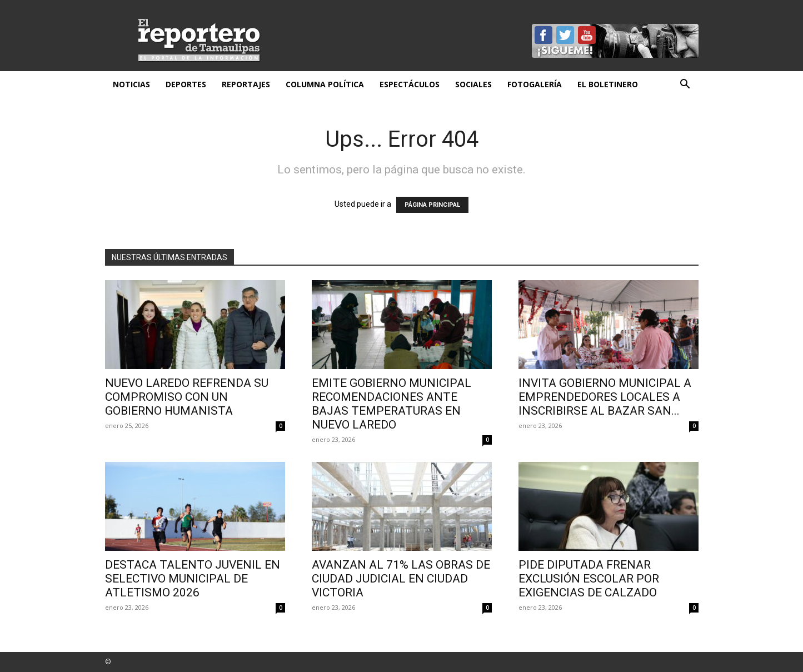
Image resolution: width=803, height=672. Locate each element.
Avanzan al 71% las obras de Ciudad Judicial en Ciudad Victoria (401, 579)
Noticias (131, 84)
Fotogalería (535, 84)
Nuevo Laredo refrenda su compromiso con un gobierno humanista (187, 397)
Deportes (186, 84)
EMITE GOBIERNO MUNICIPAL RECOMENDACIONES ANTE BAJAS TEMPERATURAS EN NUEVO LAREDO (391, 404)
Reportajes (246, 84)
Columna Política (325, 84)
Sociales (473, 84)
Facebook (543, 35)
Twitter (565, 35)
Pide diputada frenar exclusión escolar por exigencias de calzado (589, 579)
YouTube (587, 35)
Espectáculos (410, 84)
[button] (685, 85)
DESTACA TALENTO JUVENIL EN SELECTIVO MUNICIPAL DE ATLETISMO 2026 (193, 579)
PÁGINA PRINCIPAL (432, 205)
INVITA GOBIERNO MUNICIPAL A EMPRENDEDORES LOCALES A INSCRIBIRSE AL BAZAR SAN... (605, 397)
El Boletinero (608, 84)
